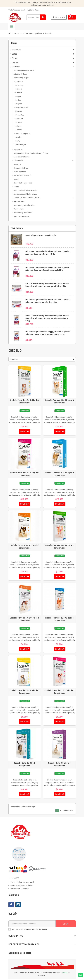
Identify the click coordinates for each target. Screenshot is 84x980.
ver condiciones (47, 5)
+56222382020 (23, 890)
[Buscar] (36, 17)
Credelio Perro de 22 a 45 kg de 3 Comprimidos (59, 474)
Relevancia (14, 359)
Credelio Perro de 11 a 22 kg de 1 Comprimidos (59, 547)
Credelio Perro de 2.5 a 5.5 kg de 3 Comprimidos (25, 474)
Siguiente (69, 812)
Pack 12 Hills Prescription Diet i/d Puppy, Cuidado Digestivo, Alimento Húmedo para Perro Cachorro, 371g (47, 318)
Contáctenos (34, 10)
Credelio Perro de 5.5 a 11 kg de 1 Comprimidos (25, 620)
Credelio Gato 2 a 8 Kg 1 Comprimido (25, 765)
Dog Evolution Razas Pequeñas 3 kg (41, 235)
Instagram (18, 906)
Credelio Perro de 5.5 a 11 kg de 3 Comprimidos (25, 547)
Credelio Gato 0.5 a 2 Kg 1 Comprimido (59, 765)
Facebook (11, 906)
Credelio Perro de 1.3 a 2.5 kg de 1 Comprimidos (25, 692)
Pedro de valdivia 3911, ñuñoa (21, 886)
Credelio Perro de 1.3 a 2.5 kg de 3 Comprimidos (25, 401)
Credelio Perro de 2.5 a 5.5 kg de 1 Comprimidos (59, 692)
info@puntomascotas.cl (25, 883)
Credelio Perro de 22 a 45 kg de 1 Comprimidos (59, 620)
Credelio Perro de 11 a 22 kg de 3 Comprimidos (59, 401)
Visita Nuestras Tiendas (17, 10)
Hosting (65, 974)
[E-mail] (32, 925)
